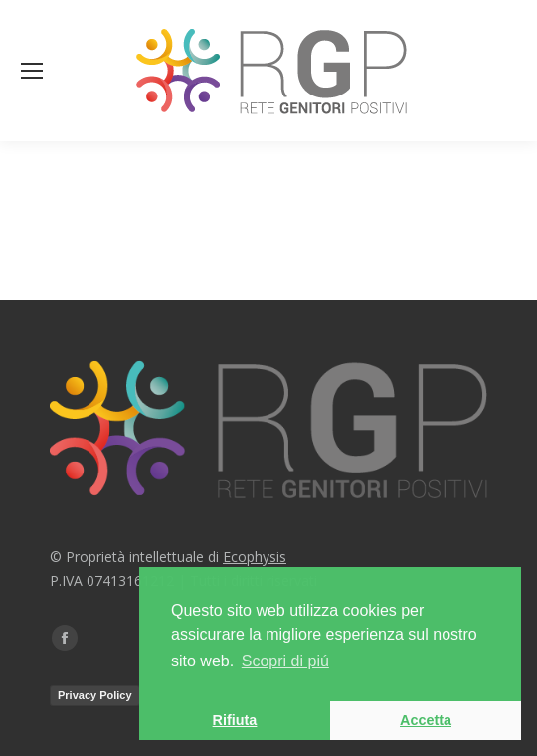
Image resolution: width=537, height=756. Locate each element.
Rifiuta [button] (235, 720)
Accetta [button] (426, 720)
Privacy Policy (95, 695)
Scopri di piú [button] (285, 661)
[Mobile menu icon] (32, 71)
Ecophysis (255, 557)
